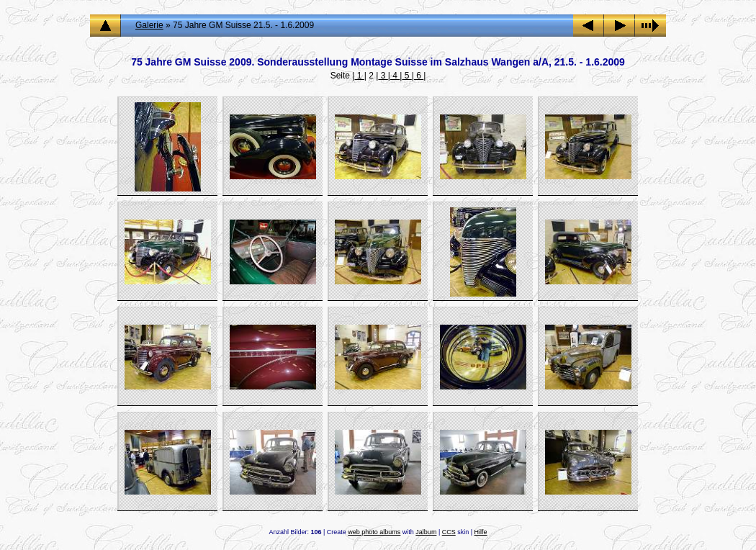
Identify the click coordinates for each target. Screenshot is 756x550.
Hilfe (481, 532)
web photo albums (374, 532)
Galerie (149, 25)
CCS (449, 532)
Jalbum (426, 532)
